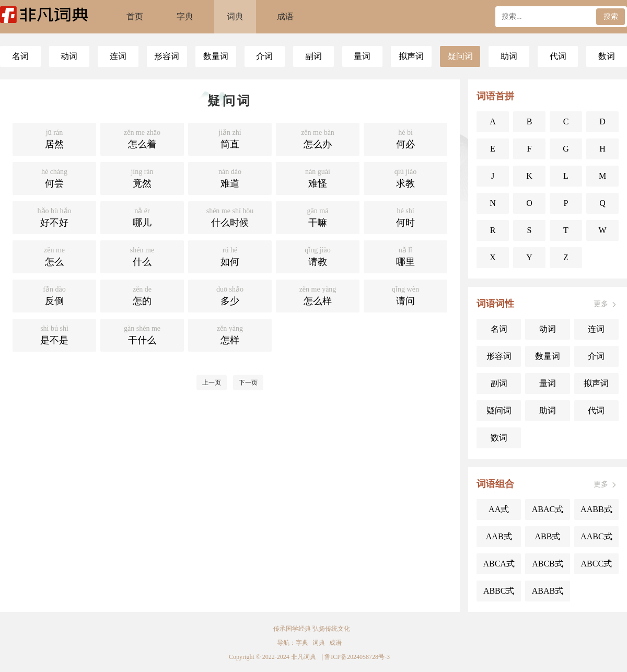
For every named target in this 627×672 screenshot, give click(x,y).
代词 (558, 56)
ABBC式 (499, 591)
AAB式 (499, 536)
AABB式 (596, 509)
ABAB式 (548, 591)
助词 (509, 56)
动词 (69, 56)
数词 (607, 56)
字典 (185, 16)
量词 (362, 56)
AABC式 (596, 536)
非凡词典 (304, 657)
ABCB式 (548, 564)
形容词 (167, 56)
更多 (606, 304)
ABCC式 (597, 564)
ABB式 (548, 536)
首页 (135, 16)
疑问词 (460, 56)
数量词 (216, 56)
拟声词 (411, 56)
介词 (264, 56)
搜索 (611, 16)
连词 (118, 56)
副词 (313, 56)
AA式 (499, 509)
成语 (285, 16)
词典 (235, 16)
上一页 (212, 383)
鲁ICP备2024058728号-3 (357, 657)
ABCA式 (498, 564)
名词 (20, 56)
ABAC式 (548, 509)
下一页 (248, 383)
